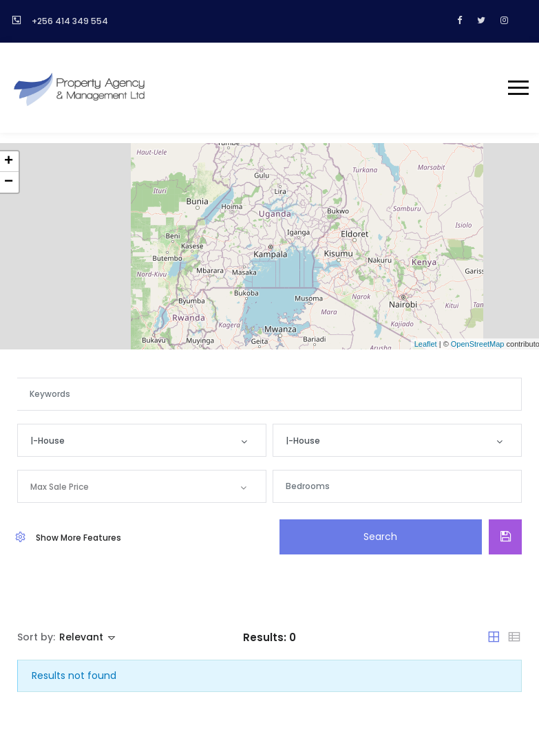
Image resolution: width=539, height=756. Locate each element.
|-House (47, 441)
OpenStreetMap (478, 344)
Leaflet (426, 344)
